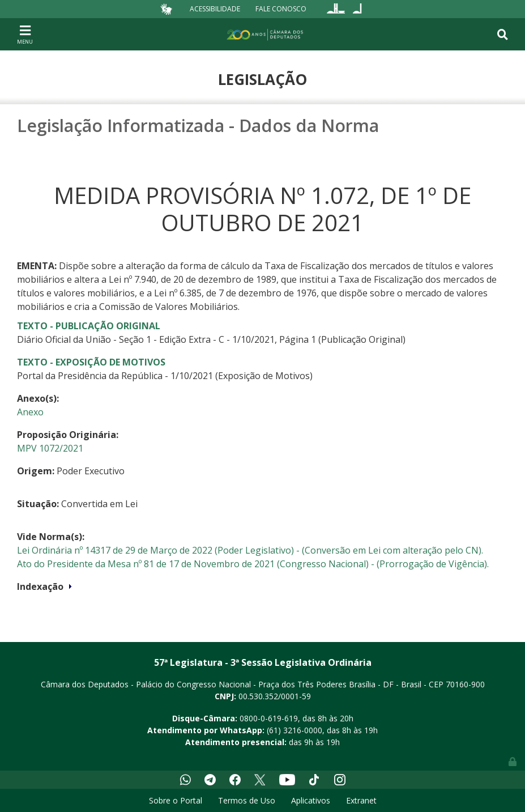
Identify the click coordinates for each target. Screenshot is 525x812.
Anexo (30, 412)
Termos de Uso (247, 800)
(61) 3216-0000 (294, 730)
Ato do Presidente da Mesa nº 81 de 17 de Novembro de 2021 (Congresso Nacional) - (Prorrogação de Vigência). (253, 564)
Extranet (361, 800)
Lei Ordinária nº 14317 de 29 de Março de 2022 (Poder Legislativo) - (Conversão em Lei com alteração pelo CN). (250, 550)
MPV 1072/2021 (50, 448)
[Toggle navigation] (25, 34)
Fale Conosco (281, 9)
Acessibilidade (215, 9)
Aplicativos (311, 800)
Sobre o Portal (176, 800)
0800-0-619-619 (269, 718)
